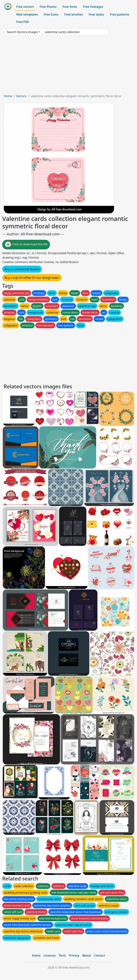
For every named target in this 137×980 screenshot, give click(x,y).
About (86, 955)
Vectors (21, 96)
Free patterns (120, 14)
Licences (50, 955)
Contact (100, 955)
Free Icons (51, 14)
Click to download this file (26, 245)
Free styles (96, 14)
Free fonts (70, 7)
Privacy (74, 955)
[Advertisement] (68, 66)
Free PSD (22, 22)
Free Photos (48, 7)
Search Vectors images (22, 32)
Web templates (27, 14)
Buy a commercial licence (22, 269)
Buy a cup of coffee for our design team (32, 278)
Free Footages (93, 7)
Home (8, 96)
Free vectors (25, 7)
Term (62, 955)
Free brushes (74, 14)
